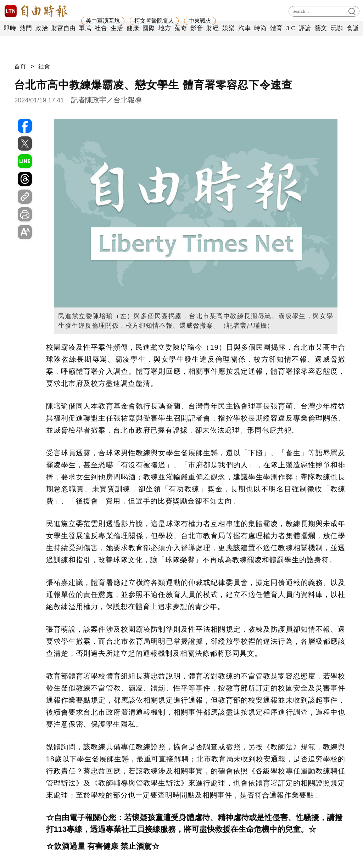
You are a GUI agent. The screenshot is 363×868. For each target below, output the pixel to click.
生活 (117, 28)
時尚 (260, 28)
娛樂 (228, 28)
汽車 (244, 28)
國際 (149, 28)
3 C (291, 28)
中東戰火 (200, 21)
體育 (276, 28)
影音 (197, 28)
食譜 (353, 28)
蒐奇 (181, 28)
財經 (213, 28)
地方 (165, 28)
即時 (10, 28)
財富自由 (63, 28)
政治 (42, 28)
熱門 (26, 28)
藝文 (321, 28)
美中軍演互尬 (103, 21)
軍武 (85, 28)
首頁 (20, 66)
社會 (101, 28)
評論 (305, 28)
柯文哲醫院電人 (154, 21)
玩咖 (337, 28)
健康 (133, 28)
